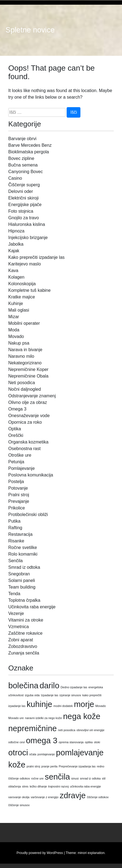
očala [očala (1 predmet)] (33, 754)
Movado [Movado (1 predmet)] (101, 706)
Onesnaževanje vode (29, 416)
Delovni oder (21, 191)
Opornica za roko (25, 422)
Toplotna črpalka (24, 600)
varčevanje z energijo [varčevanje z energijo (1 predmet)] (44, 797)
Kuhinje (16, 303)
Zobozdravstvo (23, 646)
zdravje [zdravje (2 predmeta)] (73, 795)
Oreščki (16, 435)
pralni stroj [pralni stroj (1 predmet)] (33, 766)
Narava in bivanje (25, 350)
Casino (15, 178)
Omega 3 (17, 409)
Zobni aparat (21, 640)
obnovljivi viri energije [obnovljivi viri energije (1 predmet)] (90, 730)
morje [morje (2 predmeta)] (84, 704)
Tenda (14, 594)
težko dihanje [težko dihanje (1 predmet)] (38, 786)
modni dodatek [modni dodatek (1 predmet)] (63, 706)
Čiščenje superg (24, 185)
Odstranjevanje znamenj (32, 396)
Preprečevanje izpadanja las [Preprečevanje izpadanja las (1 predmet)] (77, 766)
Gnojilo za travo (24, 218)
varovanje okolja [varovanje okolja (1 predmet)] (19, 797)
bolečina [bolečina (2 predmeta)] (23, 685)
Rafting (15, 528)
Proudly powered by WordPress (40, 853)
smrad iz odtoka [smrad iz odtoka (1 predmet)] (90, 778)
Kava (13, 271)
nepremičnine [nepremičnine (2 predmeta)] (32, 728)
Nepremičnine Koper (28, 369)
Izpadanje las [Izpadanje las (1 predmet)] (50, 695)
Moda (14, 330)
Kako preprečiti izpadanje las (36, 257)
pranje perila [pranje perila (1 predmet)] (49, 766)
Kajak (14, 251)
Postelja (16, 482)
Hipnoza (16, 231)
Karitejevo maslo (25, 264)
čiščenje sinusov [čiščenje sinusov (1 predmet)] (19, 805)
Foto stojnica (21, 211)
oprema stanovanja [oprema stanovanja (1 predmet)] (71, 742)
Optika (15, 429)
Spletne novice (30, 30)
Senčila (15, 561)
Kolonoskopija (22, 284)
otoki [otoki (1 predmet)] (97, 742)
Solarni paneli (22, 580)
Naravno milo (21, 356)
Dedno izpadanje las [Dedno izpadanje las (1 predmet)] (74, 687)
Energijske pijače (25, 205)
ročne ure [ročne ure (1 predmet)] (37, 778)
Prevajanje (19, 501)
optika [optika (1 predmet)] (89, 742)
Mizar (14, 317)
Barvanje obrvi (22, 139)
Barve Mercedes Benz (30, 145)
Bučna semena (23, 165)
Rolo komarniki (23, 554)
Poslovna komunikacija (31, 475)
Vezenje (16, 613)
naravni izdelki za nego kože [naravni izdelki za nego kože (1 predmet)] (44, 718)
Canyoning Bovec (25, 172)
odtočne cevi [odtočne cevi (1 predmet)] (17, 742)
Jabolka (16, 244)
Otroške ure (20, 455)
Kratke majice (22, 297)
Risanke (16, 541)
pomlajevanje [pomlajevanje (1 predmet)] (46, 754)
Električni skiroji (23, 198)
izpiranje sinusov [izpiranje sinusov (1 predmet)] (70, 695)
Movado (16, 336)
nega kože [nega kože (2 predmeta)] (82, 716)
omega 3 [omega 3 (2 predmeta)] (42, 740)
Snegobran (19, 574)
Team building (22, 587)
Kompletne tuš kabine (29, 290)
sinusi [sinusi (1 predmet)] (75, 778)
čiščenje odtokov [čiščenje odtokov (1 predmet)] (98, 797)
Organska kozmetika (28, 442)
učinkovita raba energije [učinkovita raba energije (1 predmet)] (86, 786)
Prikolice (17, 508)
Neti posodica (22, 383)
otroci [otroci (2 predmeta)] (18, 752)
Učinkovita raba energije (32, 607)
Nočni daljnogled (25, 389)
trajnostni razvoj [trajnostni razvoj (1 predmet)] (59, 786)
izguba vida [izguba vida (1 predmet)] (32, 695)
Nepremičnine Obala (28, 376)
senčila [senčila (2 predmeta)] (57, 777)
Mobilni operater (24, 323)
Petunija (16, 462)
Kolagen (16, 277)
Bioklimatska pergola (29, 152)
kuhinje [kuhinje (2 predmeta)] (40, 704)
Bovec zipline (21, 158)
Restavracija (20, 534)
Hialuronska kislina (27, 224)
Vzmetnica (19, 627)
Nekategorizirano (25, 363)
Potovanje (18, 488)
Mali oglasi (19, 310)
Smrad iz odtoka (24, 567)
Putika (14, 521)
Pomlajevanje (21, 468)
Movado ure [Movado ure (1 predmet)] (16, 718)
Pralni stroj (19, 495)
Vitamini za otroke (26, 620)
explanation (96, 853)
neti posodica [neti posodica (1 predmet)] (67, 730)
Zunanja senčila (24, 653)
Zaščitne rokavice (25, 633)
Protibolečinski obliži (28, 515)
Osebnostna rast (24, 449)
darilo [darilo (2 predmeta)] (50, 685)
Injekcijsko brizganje (28, 238)
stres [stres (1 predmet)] (25, 786)
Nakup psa (19, 343)
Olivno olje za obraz (28, 402)
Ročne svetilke (23, 547)
